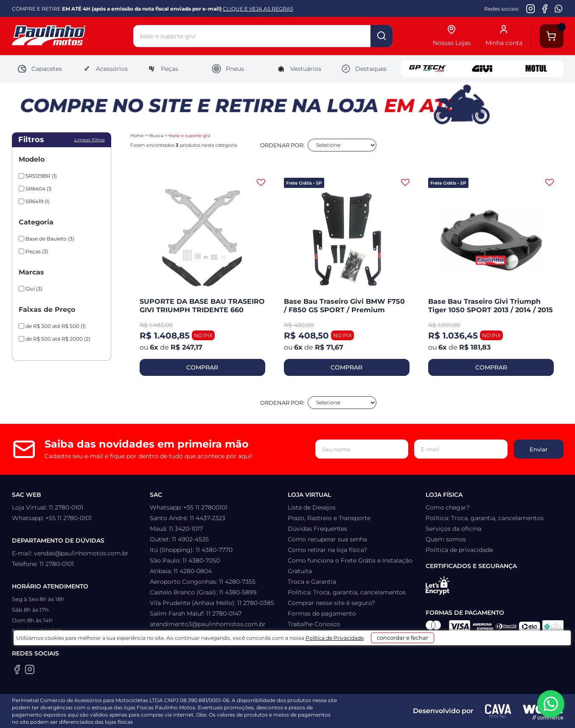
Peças (162, 69)
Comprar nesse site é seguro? (331, 603)
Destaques (364, 69)
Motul (536, 69)
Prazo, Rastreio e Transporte (329, 518)
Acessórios (105, 69)
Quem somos (446, 539)
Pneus (228, 69)
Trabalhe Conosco (314, 624)
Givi (482, 69)
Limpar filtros (90, 140)
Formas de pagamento (322, 613)
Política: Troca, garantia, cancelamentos (347, 592)
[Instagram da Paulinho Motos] (531, 8)
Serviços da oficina (453, 529)
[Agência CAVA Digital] (498, 711)
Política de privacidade (459, 550)
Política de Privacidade (327, 716)
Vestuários (299, 69)
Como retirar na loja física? (327, 550)
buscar (381, 36)
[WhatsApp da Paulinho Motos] (559, 8)
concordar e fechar (413, 713)
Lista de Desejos (312, 507)
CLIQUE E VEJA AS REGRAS (258, 9)
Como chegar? (448, 507)
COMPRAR (202, 367)
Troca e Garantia (312, 582)
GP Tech (428, 69)
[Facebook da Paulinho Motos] (545, 8)
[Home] (73, 36)
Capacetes (39, 69)
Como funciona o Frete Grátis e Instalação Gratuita (350, 566)
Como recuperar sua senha (327, 539)
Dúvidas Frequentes (317, 529)
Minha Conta (307, 635)
